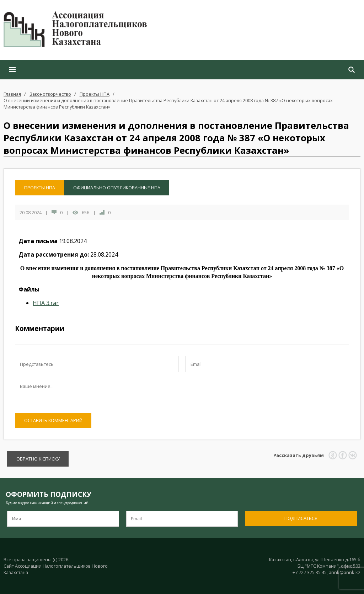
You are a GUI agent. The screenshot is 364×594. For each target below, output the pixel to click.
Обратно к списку (38, 459)
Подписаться (301, 518)
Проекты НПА (95, 94)
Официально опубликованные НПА (117, 188)
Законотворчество (50, 94)
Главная (12, 94)
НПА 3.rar (46, 303)
